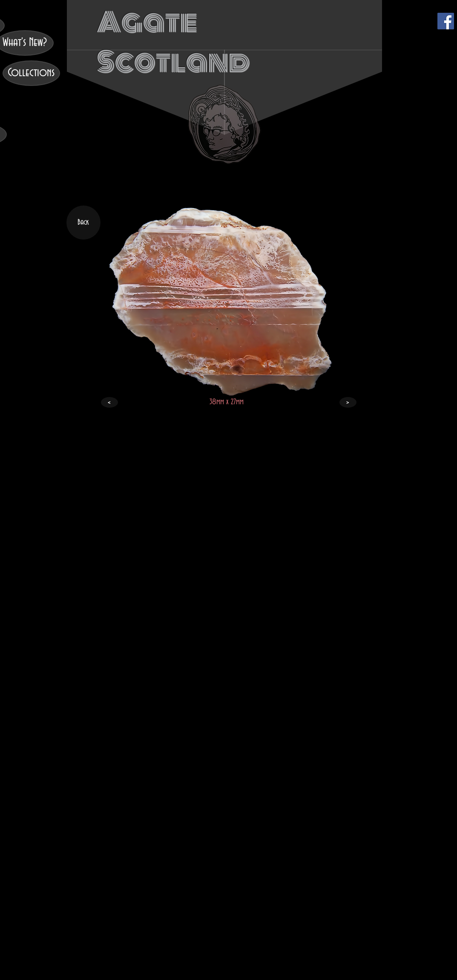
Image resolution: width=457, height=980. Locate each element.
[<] (109, 402)
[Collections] (31, 73)
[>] (348, 402)
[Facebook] (446, 21)
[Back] (83, 223)
